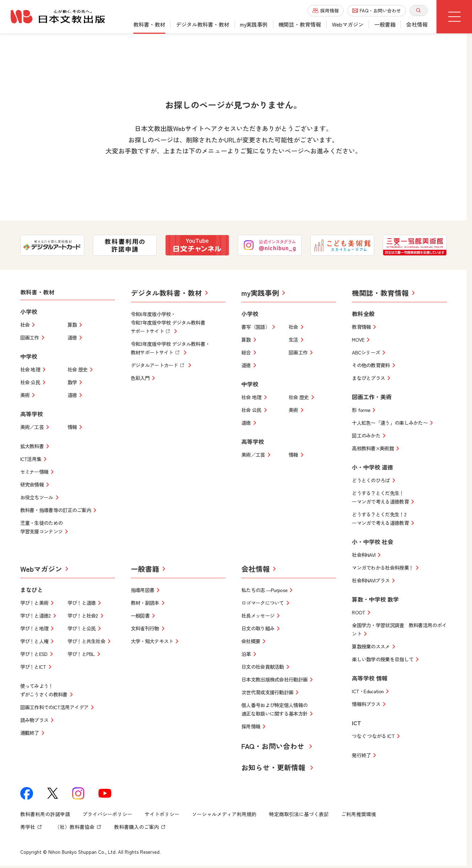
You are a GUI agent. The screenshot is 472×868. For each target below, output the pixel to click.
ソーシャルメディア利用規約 (224, 816)
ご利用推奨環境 (359, 816)
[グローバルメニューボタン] (454, 17)
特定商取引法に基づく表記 (299, 816)
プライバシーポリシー (107, 816)
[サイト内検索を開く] (419, 10)
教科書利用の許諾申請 (45, 816)
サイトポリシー (162, 816)
